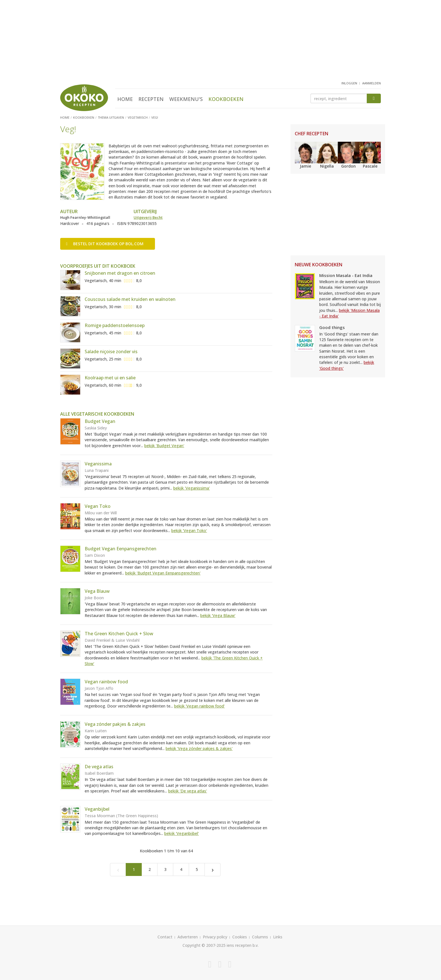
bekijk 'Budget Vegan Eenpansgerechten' (163, 573)
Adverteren (188, 937)
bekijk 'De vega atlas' (188, 791)
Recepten (151, 99)
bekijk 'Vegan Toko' (189, 530)
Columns (260, 937)
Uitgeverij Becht (148, 217)
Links (278, 937)
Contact (165, 937)
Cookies (240, 937)
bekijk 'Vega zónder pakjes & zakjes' (199, 748)
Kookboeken (226, 99)
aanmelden (372, 83)
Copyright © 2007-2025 (204, 945)
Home (125, 99)
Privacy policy (215, 937)
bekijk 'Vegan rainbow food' (199, 706)
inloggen (349, 83)
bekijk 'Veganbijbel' (182, 833)
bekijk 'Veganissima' (192, 488)
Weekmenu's (186, 99)
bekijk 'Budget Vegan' (164, 446)
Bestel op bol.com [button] (105, 244)
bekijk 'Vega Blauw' (218, 615)
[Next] (212, 870)
